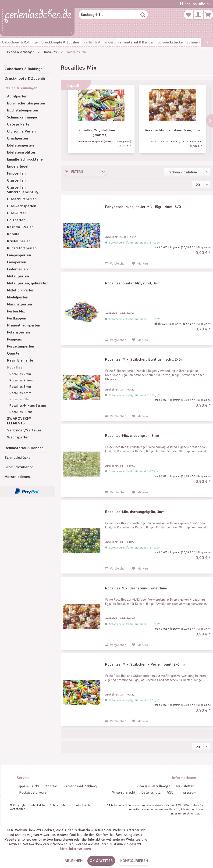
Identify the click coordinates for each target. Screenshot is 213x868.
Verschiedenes (17, 477)
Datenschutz (151, 792)
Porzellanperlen (21, 346)
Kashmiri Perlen (20, 227)
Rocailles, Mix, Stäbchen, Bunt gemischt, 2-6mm (146, 359)
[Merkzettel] (188, 15)
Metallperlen (18, 276)
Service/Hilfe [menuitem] (193, 4)
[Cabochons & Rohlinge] (20, 42)
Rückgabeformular (34, 792)
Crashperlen (18, 138)
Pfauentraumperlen (24, 325)
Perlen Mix (16, 311)
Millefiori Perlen (21, 290)
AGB (170, 792)
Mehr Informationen (75, 849)
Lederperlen (17, 269)
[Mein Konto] (198, 15)
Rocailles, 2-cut (21, 412)
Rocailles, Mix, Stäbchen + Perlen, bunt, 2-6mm (145, 664)
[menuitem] (113, 15)
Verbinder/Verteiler (24, 430)
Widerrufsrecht (124, 792)
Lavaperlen (17, 262)
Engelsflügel (18, 166)
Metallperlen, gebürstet (27, 283)
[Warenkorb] (208, 15)
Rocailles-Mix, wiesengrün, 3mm (132, 435)
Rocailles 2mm (20, 374)
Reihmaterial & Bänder (24, 448)
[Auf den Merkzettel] (140, 263)
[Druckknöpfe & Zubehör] (60, 42)
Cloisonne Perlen (21, 131)
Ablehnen (74, 861)
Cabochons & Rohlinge (24, 69)
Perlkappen (17, 318)
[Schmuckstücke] (170, 42)
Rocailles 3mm (20, 386)
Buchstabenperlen (23, 110)
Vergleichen (116, 263)
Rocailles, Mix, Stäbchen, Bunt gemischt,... (101, 132)
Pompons (14, 339)
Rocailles (15, 367)
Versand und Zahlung (80, 786)
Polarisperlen (18, 332)
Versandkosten (156, 805)
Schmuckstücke (18, 457)
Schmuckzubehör (19, 467)
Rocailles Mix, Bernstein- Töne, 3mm (173, 130)
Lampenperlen (19, 255)
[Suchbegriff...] (113, 15)
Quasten (14, 353)
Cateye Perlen (19, 124)
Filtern (74, 171)
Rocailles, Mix (20, 399)
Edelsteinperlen (20, 145)
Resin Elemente (20, 360)
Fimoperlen (16, 173)
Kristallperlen (19, 241)
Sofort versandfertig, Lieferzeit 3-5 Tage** (135, 242)
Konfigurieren (134, 861)
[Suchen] (143, 15)
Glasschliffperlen (22, 199)
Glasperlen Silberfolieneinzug (22, 190)
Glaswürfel (16, 213)
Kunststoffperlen (22, 248)
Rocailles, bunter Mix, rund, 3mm (133, 283)
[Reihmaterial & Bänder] (136, 42)
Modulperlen (18, 297)
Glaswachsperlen (22, 206)
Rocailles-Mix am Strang (28, 405)
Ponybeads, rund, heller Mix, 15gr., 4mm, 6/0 (143, 207)
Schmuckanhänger (22, 117)
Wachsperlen (18, 437)
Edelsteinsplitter (21, 152)
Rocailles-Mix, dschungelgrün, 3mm (135, 512)
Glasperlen (16, 180)
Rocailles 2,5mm (21, 380)
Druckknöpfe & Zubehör (25, 78)
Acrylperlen (17, 96)
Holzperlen (16, 220)
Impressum (188, 792)
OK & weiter (101, 861)
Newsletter (185, 786)
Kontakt (51, 786)
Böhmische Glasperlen (26, 103)
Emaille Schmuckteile (25, 159)
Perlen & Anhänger (21, 88)
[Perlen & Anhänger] (99, 42)
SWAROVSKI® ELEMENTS (19, 421)
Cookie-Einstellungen (154, 786)
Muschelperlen (19, 304)
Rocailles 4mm (20, 393)
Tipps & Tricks (28, 786)
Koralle (13, 234)
